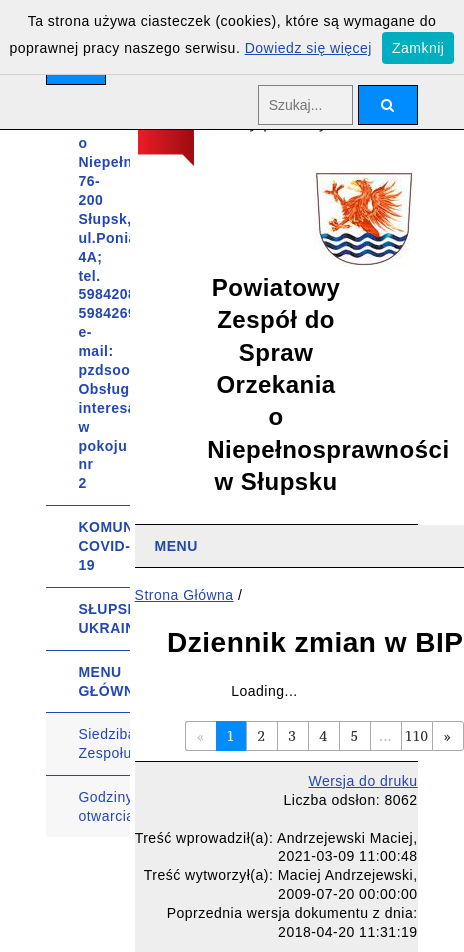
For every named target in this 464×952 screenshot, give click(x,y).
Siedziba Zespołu (104, 743)
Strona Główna (184, 595)
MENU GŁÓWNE (104, 681)
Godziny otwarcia (104, 806)
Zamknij (418, 48)
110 (417, 735)
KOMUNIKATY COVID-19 (104, 546)
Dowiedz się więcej (308, 48)
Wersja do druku (362, 781)
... (385, 735)
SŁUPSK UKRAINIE (104, 618)
